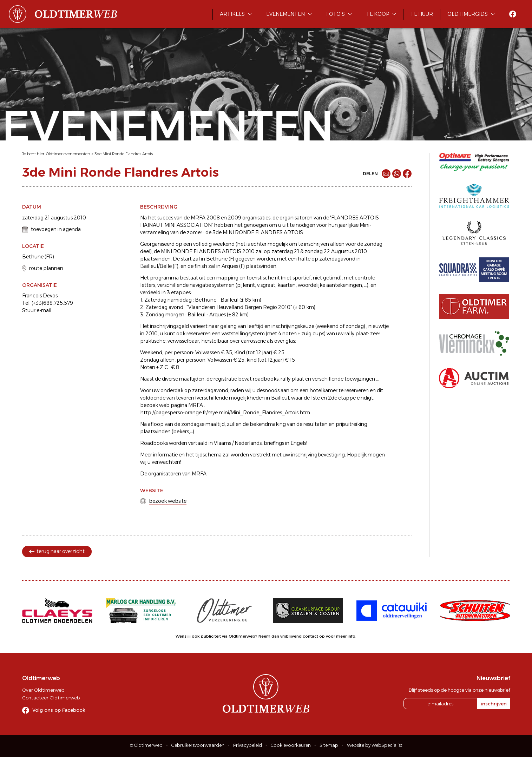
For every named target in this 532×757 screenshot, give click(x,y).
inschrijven (494, 704)
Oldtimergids (468, 14)
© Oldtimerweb (146, 745)
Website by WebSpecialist (375, 745)
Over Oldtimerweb (43, 690)
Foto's (336, 14)
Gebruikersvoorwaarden (198, 745)
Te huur (422, 14)
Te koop (378, 14)
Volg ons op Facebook (59, 710)
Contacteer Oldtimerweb (51, 698)
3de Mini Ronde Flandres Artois (124, 154)
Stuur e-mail (37, 310)
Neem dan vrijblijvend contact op (292, 636)
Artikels (232, 14)
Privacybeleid (248, 745)
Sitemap (329, 745)
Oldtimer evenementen (68, 154)
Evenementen (285, 14)
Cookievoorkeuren (291, 745)
